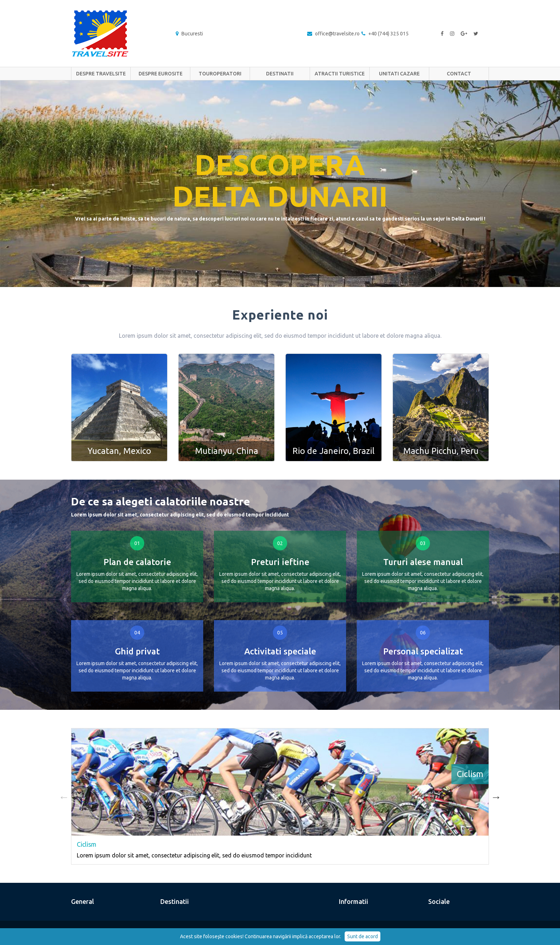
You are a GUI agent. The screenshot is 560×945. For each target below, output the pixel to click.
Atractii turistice (340, 74)
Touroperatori (220, 74)
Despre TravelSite (101, 74)
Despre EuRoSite (161, 74)
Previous (64, 796)
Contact (459, 74)
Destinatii (280, 74)
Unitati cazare (399, 74)
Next (496, 796)
